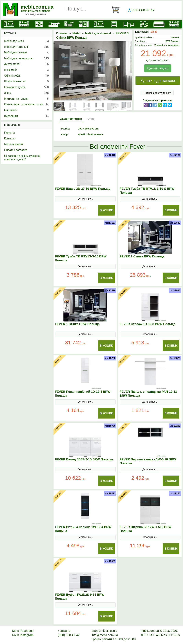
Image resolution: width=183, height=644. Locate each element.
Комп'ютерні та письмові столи (26, 104)
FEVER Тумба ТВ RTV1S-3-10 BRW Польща (81, 258)
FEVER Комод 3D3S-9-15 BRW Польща (84, 459)
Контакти (10, 139)
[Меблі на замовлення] (174, 24)
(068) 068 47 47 (69, 635)
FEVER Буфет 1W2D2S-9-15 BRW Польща (80, 597)
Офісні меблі (26, 76)
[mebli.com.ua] (9, 24)
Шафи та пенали (26, 81)
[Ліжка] (54, 24)
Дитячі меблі (26, 64)
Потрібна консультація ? (157, 93)
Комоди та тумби (26, 87)
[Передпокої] (84, 24)
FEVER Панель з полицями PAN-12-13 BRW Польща (148, 394)
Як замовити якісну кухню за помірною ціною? (22, 158)
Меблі (76, 33)
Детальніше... (85, 199)
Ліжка (26, 93)
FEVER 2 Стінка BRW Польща (142, 256)
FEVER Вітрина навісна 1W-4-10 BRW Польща (148, 461)
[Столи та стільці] (129, 24)
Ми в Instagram (23, 635)
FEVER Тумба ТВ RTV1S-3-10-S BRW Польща (147, 191)
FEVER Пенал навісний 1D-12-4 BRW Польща (83, 394)
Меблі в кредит (14, 144)
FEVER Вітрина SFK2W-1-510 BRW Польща (146, 529)
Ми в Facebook (23, 631)
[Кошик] (117, 10)
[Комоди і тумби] (114, 24)
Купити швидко (158, 68)
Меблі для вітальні (98, 33)
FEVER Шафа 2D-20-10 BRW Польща (83, 189)
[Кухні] (24, 24)
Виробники (26, 116)
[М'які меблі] (159, 24)
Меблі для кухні (26, 41)
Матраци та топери (26, 99)
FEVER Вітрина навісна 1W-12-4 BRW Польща (83, 529)
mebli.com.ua (37, 7)
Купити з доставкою (158, 81)
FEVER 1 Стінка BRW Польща (77, 324)
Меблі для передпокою (26, 58)
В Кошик (106, 210)
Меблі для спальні (26, 53)
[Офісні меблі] (144, 24)
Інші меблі (26, 110)
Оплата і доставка (16, 150)
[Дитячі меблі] (69, 24)
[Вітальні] (99, 24)
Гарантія (10, 133)
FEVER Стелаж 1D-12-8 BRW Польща (148, 324)
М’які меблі (26, 70)
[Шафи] (39, 24)
